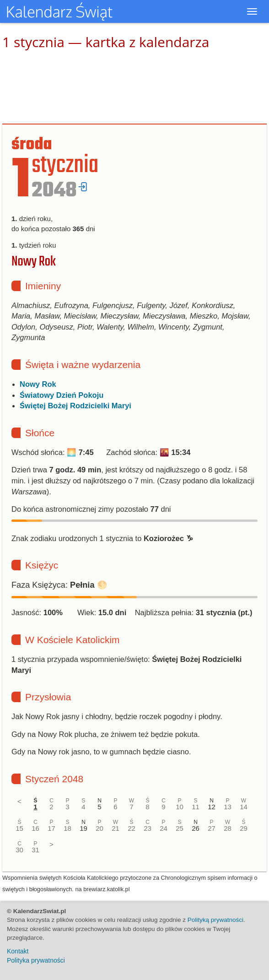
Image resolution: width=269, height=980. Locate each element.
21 (116, 828)
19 (83, 828)
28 (228, 828)
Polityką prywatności (215, 920)
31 (35, 850)
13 (228, 807)
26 (196, 828)
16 (35, 828)
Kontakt (18, 951)
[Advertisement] (134, 87)
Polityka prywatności (36, 960)
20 (100, 828)
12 (212, 807)
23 (148, 828)
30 (19, 850)
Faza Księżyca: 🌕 (59, 585)
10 (180, 807)
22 (132, 828)
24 (164, 828)
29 (244, 828)
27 (212, 828)
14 (244, 807)
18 (67, 828)
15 (19, 828)
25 (180, 828)
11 (196, 807)
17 (51, 828)
